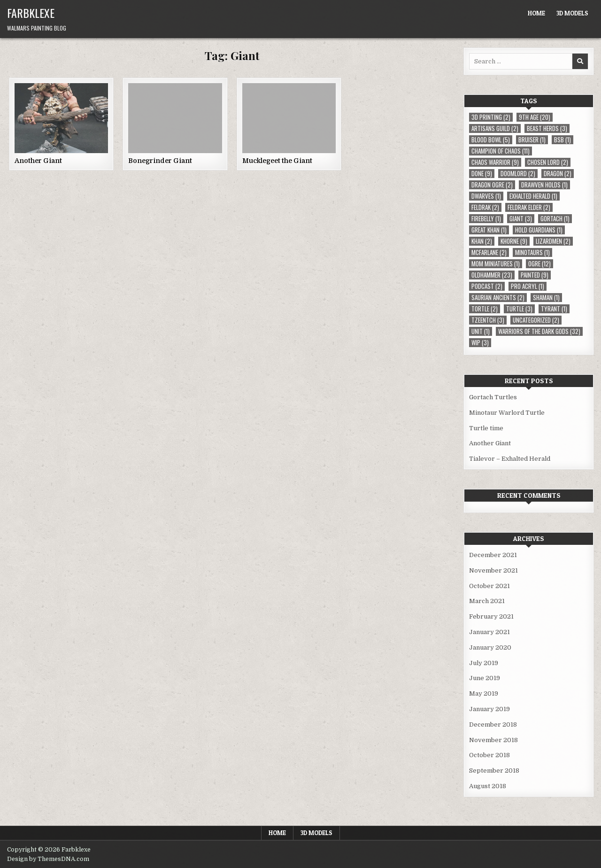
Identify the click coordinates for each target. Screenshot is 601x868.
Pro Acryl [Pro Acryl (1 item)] (528, 286)
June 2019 (485, 678)
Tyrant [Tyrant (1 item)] (554, 309)
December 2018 (493, 725)
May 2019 (484, 694)
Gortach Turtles (493, 397)
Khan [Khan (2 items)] (482, 241)
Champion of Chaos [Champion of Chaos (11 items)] (501, 151)
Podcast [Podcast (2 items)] (487, 286)
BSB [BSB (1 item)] (562, 140)
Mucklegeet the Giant (277, 161)
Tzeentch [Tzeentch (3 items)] (488, 320)
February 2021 (491, 616)
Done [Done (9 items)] (482, 174)
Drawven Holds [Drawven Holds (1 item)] (544, 185)
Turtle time (486, 428)
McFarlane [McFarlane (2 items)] (489, 252)
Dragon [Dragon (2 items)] (558, 174)
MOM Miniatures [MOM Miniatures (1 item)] (496, 264)
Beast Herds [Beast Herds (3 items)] (547, 128)
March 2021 (487, 601)
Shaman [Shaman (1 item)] (546, 298)
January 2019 (489, 709)
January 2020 (490, 647)
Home (536, 13)
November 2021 (493, 570)
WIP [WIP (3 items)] (480, 343)
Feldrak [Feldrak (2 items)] (485, 207)
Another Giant (38, 161)
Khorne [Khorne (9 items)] (514, 241)
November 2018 (493, 740)
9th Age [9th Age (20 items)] (535, 117)
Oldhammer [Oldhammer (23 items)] (492, 275)
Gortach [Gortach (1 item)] (555, 219)
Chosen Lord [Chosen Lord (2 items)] (548, 162)
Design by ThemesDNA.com (48, 859)
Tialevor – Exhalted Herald (510, 459)
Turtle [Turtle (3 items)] (519, 309)
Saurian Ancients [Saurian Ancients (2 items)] (498, 298)
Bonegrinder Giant (160, 161)
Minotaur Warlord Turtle (507, 413)
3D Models (572, 13)
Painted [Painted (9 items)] (535, 275)
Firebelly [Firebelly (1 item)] (486, 219)
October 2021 (489, 586)
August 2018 (488, 786)
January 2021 (489, 632)
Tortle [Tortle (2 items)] (485, 309)
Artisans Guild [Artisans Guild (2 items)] (495, 128)
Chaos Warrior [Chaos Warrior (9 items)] (495, 162)
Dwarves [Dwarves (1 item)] (486, 196)
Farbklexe (31, 13)
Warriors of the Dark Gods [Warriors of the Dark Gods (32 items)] (539, 331)
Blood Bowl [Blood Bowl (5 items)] (491, 140)
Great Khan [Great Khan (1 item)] (489, 230)
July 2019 (484, 663)
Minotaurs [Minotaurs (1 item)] (532, 252)
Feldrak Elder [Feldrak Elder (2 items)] (529, 207)
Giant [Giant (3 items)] (521, 219)
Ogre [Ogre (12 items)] (539, 264)
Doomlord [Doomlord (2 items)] (518, 174)
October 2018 (489, 755)
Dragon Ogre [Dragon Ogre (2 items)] (492, 185)
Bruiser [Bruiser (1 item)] (532, 140)
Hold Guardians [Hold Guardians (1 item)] (539, 230)
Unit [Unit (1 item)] (481, 331)
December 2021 (493, 555)
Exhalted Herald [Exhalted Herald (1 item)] (533, 196)
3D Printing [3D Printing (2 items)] (491, 117)
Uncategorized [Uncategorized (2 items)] (536, 320)
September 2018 (494, 771)
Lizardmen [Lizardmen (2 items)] (553, 241)
